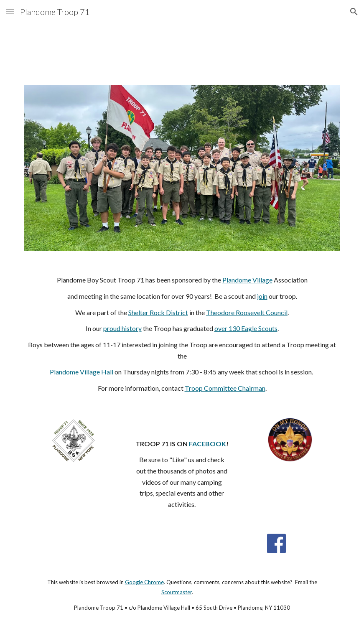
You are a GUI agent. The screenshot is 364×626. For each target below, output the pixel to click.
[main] (182, 334)
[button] (10, 11)
